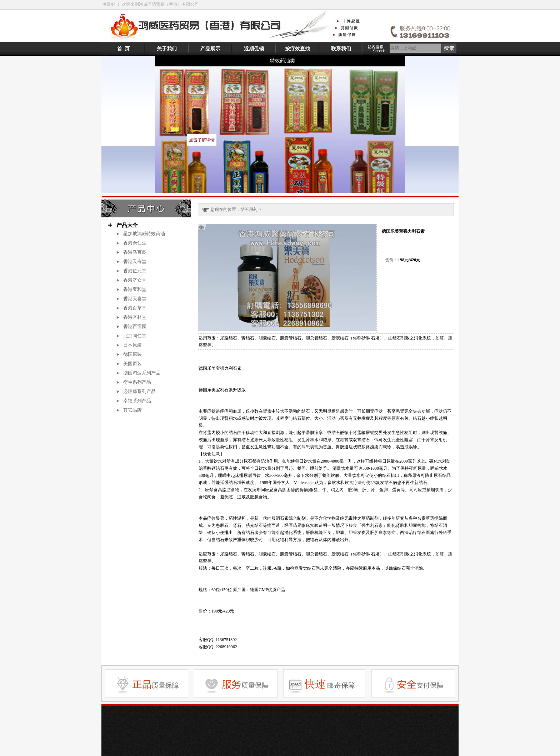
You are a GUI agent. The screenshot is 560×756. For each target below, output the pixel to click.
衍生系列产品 (137, 382)
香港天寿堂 (135, 261)
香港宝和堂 (135, 289)
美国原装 (132, 364)
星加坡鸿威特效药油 (144, 234)
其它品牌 (132, 410)
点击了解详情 (202, 140)
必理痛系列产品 (142, 391)
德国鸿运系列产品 (142, 373)
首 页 (123, 49)
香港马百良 (135, 252)
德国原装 (132, 354)
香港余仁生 (135, 243)
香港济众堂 (135, 280)
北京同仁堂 (135, 336)
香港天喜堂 (135, 299)
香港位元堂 (135, 271)
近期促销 (254, 49)
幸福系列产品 (139, 401)
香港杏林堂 (135, 317)
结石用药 (249, 210)
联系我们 (341, 49)
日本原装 (132, 345)
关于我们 (167, 49)
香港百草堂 (135, 308)
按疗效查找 (297, 49)
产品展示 (210, 49)
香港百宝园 (135, 326)
